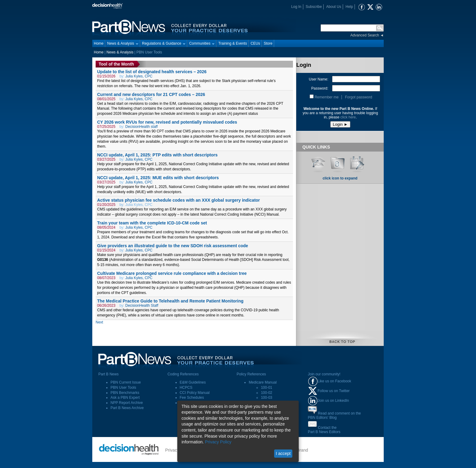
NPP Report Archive (127, 403)
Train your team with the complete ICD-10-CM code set (152, 223)
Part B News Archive (127, 408)
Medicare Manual (263, 382)
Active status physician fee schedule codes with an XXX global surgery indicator (178, 200)
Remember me (326, 97)
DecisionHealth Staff (142, 306)
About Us (334, 7)
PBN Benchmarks (125, 393)
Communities (202, 43)
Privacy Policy (218, 442)
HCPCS (186, 388)
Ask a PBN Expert (125, 398)
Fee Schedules (192, 398)
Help (349, 7)
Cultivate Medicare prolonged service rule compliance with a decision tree (172, 273)
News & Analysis (123, 43)
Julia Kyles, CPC (139, 76)
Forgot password (358, 97)
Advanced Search (365, 35)
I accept (283, 453)
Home (99, 43)
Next (99, 322)
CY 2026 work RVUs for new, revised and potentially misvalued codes (167, 122)
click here (348, 117)
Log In (296, 7)
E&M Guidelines (193, 382)
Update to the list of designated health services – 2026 (152, 72)
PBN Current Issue (126, 382)
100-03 (266, 398)
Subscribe (314, 7)
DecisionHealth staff (142, 127)
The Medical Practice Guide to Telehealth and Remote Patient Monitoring (170, 301)
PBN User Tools (123, 388)
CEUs (255, 43)
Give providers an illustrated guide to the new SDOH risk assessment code (173, 246)
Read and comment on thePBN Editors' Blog (334, 415)
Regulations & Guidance (164, 43)
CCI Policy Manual (195, 393)
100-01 (266, 388)
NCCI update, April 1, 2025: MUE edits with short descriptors (158, 178)
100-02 (266, 393)
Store (268, 43)
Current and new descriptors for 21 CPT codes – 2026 (151, 94)
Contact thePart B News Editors (324, 430)
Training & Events (233, 43)
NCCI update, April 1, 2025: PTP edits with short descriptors (157, 155)
